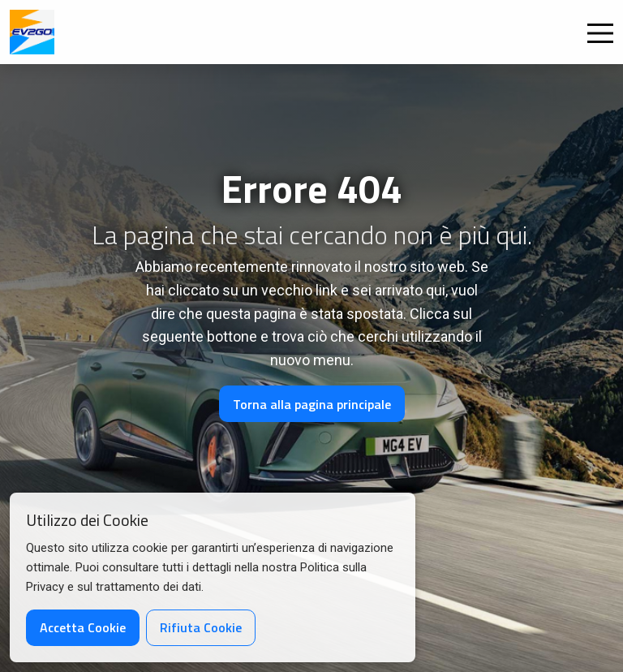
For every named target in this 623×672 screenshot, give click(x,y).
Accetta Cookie (83, 627)
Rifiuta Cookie (201, 627)
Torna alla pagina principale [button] (312, 404)
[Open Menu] (600, 33)
